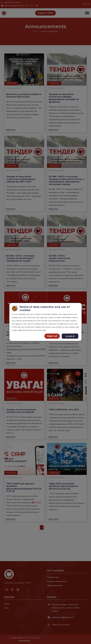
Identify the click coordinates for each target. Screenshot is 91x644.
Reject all (52, 336)
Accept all (70, 336)
